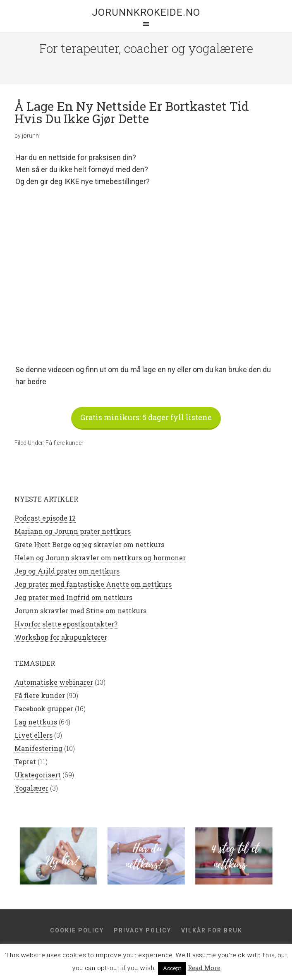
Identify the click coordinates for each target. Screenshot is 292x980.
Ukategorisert (38, 775)
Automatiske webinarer (54, 682)
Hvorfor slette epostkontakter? (66, 624)
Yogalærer (31, 788)
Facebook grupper (44, 709)
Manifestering (38, 748)
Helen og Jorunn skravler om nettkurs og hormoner (100, 558)
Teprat (25, 761)
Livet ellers (34, 735)
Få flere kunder (65, 443)
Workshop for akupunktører (61, 637)
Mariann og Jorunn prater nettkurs (73, 531)
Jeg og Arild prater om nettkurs (67, 571)
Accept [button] (172, 968)
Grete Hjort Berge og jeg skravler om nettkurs (89, 544)
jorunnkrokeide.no (146, 12)
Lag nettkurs (36, 722)
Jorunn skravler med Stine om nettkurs (80, 611)
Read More (204, 968)
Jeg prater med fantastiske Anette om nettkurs (93, 584)
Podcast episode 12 (45, 518)
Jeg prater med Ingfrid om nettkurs (73, 597)
